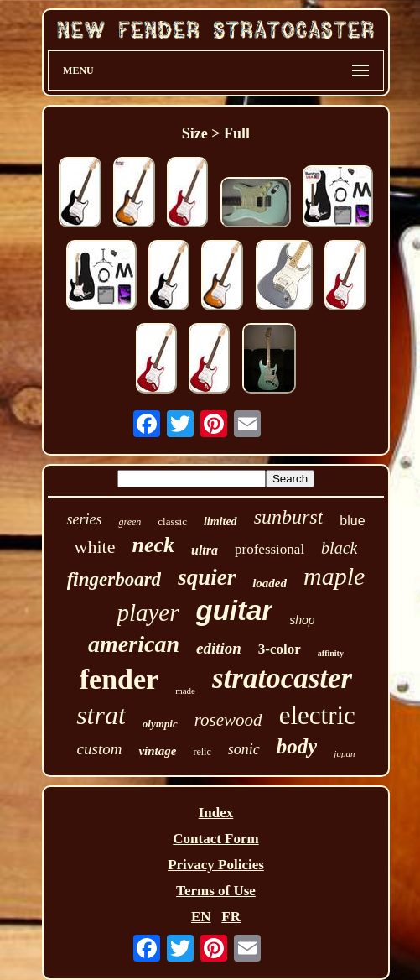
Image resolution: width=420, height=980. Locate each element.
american (134, 644)
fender (119, 679)
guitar (235, 610)
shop (302, 620)
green (130, 522)
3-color (280, 649)
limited (220, 521)
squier (207, 577)
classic (172, 521)
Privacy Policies (216, 865)
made (185, 691)
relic (202, 752)
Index (216, 813)
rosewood (228, 720)
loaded (270, 583)
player (148, 612)
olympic (160, 724)
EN (201, 917)
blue (352, 521)
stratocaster (282, 678)
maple (334, 576)
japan (344, 753)
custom (100, 749)
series (84, 519)
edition (219, 648)
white (95, 547)
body (297, 746)
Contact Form (215, 839)
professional (270, 549)
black (339, 548)
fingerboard (114, 579)
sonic (244, 749)
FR (231, 917)
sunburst (289, 517)
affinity (331, 653)
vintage (157, 751)
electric (317, 715)
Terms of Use (216, 891)
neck (153, 545)
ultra (205, 550)
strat (101, 715)
